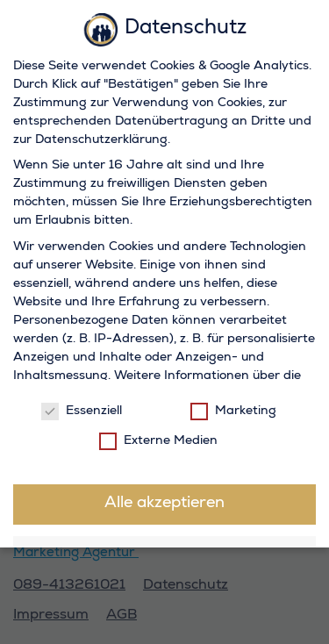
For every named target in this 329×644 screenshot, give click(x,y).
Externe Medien (158, 439)
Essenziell (82, 410)
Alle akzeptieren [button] (164, 502)
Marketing (233, 410)
